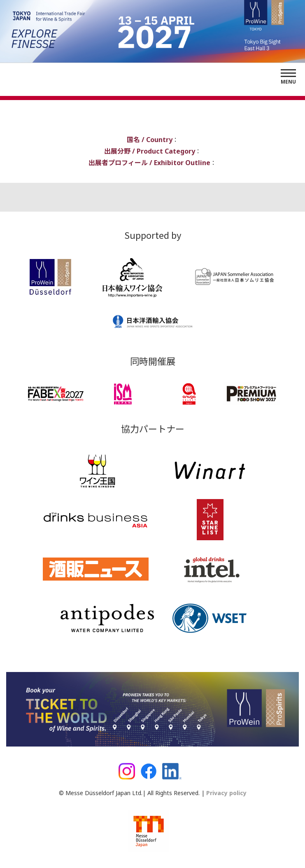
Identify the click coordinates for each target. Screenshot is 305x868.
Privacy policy (226, 793)
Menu (288, 82)
